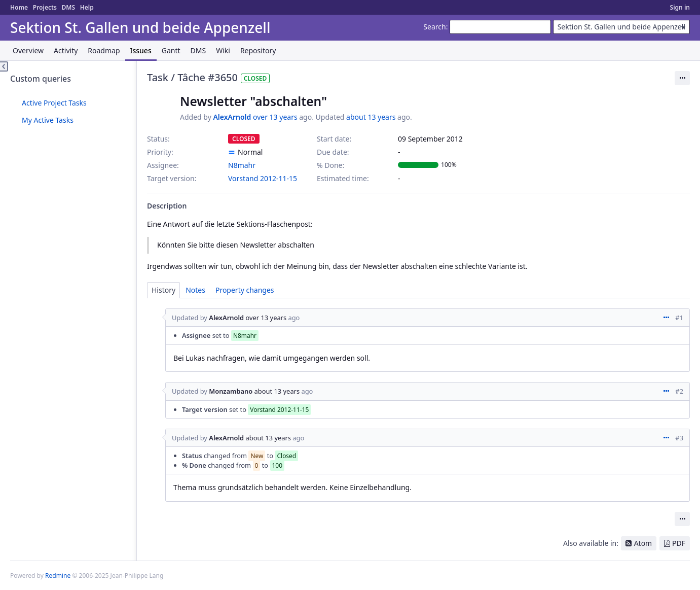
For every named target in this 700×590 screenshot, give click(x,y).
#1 (679, 318)
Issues (141, 50)
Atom (643, 543)
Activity (66, 50)
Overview (28, 50)
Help (87, 7)
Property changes (245, 290)
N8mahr (242, 165)
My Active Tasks (48, 120)
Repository (258, 50)
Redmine (58, 576)
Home (19, 7)
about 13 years (371, 117)
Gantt (171, 50)
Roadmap (104, 50)
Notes (195, 290)
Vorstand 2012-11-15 (263, 178)
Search (434, 27)
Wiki (223, 50)
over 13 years (275, 117)
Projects (45, 7)
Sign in (680, 7)
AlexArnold (232, 117)
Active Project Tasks (54, 103)
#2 (679, 391)
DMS (68, 7)
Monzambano (231, 391)
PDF (679, 543)
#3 (679, 438)
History (163, 290)
